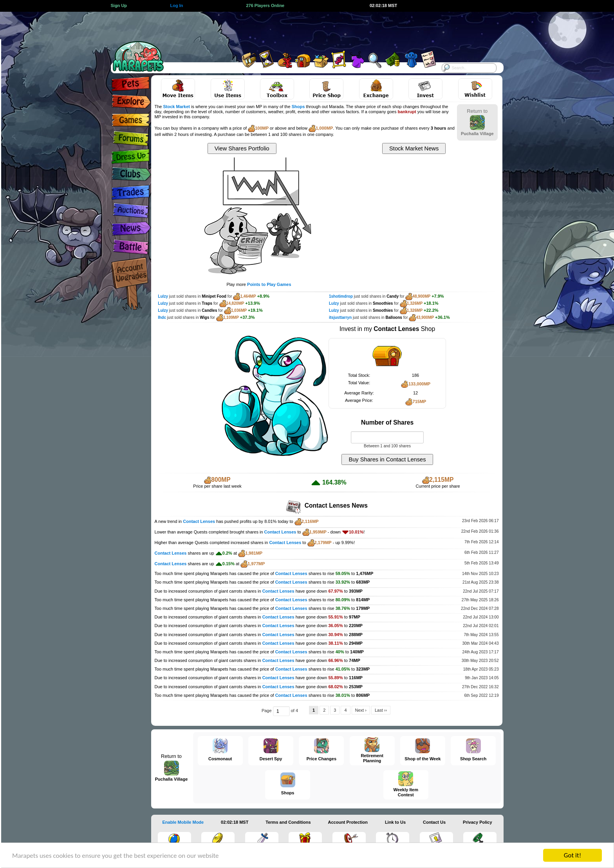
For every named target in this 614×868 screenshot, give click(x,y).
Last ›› (381, 710)
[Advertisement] (300, 29)
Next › (361, 710)
